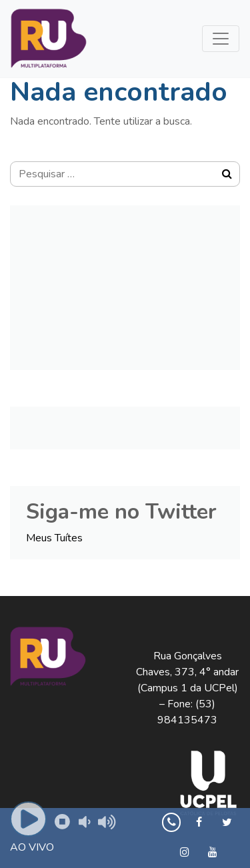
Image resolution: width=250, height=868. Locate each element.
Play (29, 820)
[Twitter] (227, 823)
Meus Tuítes (54, 538)
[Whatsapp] (171, 823)
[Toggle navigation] (221, 39)
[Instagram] (185, 853)
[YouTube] (213, 853)
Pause (61, 820)
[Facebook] (199, 823)
